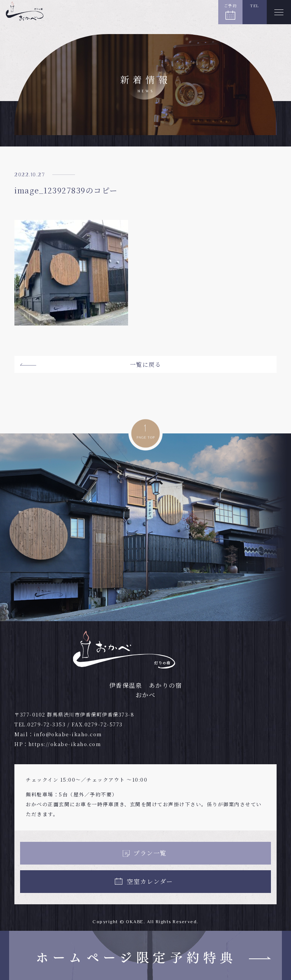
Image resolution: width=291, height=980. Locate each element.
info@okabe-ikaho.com (68, 734)
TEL (255, 5)
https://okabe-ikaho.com (65, 744)
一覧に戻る (146, 364)
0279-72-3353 (46, 724)
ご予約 (231, 5)
